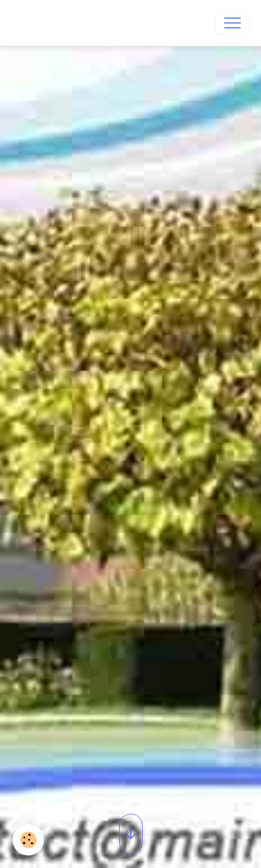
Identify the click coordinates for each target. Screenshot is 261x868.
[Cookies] (28, 840)
